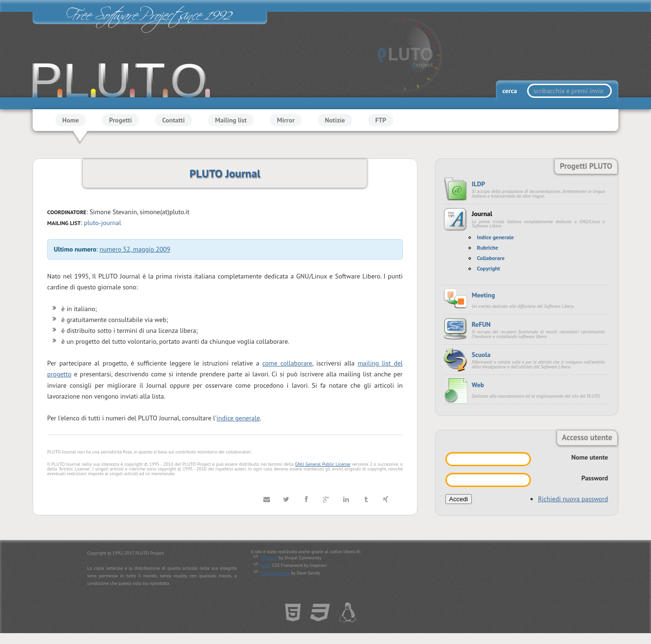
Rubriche (488, 248)
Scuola (481, 355)
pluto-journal (102, 223)
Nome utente (590, 457)
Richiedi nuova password (573, 499)
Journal (482, 214)
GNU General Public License (323, 464)
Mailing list (231, 120)
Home (71, 120)
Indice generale (495, 237)
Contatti (174, 120)
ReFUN (481, 324)
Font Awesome (275, 573)
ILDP (478, 184)
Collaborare (491, 258)
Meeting (483, 295)
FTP (381, 120)
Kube (266, 565)
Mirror (286, 120)
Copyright (489, 268)
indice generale (238, 418)
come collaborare (287, 364)
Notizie (335, 120)
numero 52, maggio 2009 (135, 250)
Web (478, 385)
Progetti (121, 120)
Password (595, 478)
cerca (511, 91)
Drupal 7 (269, 558)
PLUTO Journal (225, 173)
